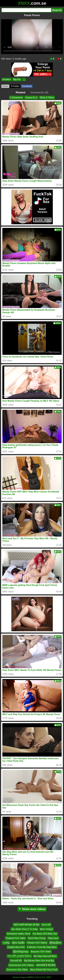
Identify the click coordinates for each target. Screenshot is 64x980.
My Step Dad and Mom (45, 956)
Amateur (6, 79)
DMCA (31, 977)
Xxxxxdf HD (16, 961)
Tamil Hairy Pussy (37, 938)
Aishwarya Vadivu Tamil (18, 934)
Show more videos (32, 909)
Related (21, 92)
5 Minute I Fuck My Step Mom (42, 947)
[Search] (26, 10)
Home (16, 977)
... (24, 79)
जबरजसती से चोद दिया (46, 965)
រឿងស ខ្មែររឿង (18, 943)
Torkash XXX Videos (37, 943)
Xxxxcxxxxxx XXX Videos (21, 965)
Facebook (27, 86)
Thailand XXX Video (16, 938)
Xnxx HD (46, 925)
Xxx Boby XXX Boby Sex (45, 934)
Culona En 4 (31, 98)
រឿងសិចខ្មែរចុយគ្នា (21, 952)
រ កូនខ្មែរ (6, 943)
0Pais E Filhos (47, 98)
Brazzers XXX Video (41, 952)
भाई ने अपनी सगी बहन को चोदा (26, 925)
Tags (23, 977)
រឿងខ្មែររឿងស (55, 943)
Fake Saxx (53, 938)
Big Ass (17, 79)
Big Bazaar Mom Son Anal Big (39, 961)
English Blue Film (16, 947)
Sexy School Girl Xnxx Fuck (44, 970)
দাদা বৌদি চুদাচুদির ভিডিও (19, 956)
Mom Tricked (46, 929)
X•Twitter (15, 86)
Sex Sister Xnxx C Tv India (24, 929)
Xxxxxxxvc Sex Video (17, 970)
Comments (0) (39, 92)
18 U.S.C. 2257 (44, 977)
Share (5, 86)
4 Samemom (16, 98)
